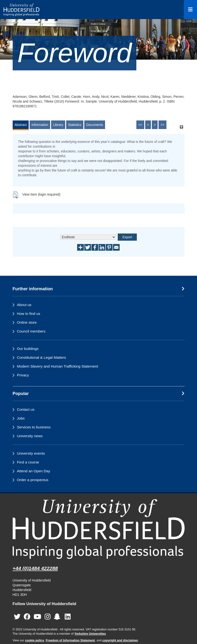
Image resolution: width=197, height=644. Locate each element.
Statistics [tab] (75, 125)
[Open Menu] (190, 10)
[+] (182, 127)
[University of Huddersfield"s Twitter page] (17, 617)
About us (24, 305)
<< (140, 125)
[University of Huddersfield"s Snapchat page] (58, 617)
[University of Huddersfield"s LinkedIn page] (68, 617)
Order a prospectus (33, 480)
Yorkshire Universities (90, 634)
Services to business (34, 427)
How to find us (29, 314)
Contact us (26, 409)
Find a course (28, 462)
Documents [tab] (95, 125)
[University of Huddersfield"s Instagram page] (48, 617)
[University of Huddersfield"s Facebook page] (27, 617)
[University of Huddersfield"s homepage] (99, 529)
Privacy (23, 375)
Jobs (21, 418)
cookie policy (35, 640)
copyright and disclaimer (120, 640)
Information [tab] (40, 125)
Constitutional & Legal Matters (41, 357)
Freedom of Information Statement (70, 640)
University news (30, 436)
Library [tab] (58, 125)
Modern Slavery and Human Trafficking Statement (58, 366)
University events (31, 453)
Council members (31, 331)
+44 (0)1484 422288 (35, 568)
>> (162, 125)
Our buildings (28, 349)
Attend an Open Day (34, 471)
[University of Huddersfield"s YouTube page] (37, 617)
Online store (27, 322)
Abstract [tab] (21, 125)
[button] (15, 195)
